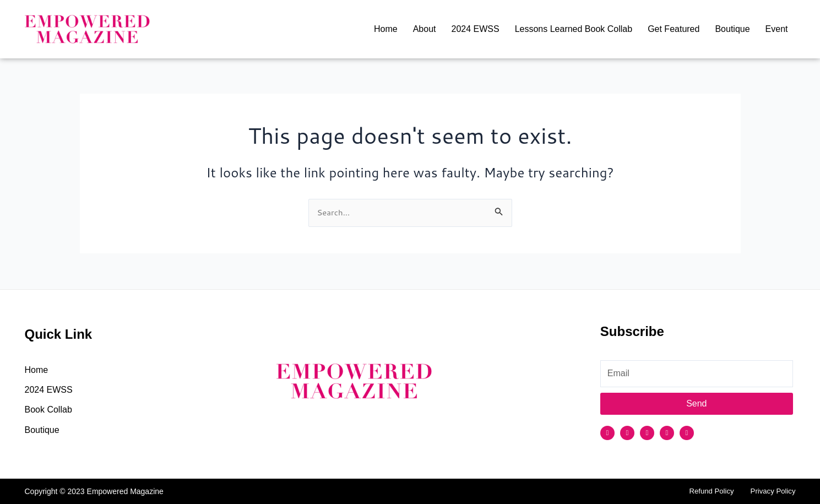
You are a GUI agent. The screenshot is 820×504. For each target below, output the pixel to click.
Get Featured (674, 29)
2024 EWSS (475, 29)
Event (777, 29)
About (425, 29)
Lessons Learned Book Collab (574, 29)
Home (386, 29)
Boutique (732, 29)
